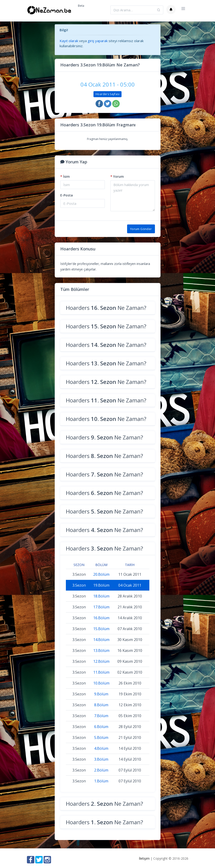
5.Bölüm (101, 737)
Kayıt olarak (69, 41)
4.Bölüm (101, 748)
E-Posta (67, 195)
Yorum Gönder (141, 229)
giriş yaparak (98, 41)
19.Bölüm (101, 585)
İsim (65, 176)
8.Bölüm (101, 705)
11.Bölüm (101, 672)
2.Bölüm (101, 770)
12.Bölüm (101, 661)
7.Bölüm (101, 716)
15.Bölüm (101, 629)
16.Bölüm (101, 618)
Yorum (117, 176)
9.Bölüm (101, 694)
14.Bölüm (101, 640)
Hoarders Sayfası (107, 94)
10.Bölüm (101, 683)
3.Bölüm (101, 759)
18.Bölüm (101, 596)
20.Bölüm (101, 574)
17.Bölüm (101, 607)
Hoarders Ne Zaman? (106, 308)
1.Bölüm (101, 781)
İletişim (144, 858)
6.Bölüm (101, 727)
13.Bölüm (101, 650)
